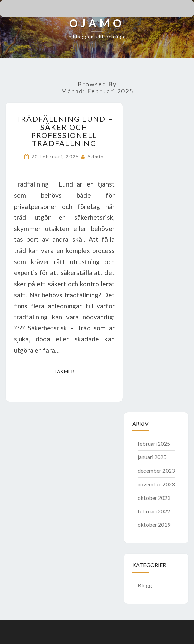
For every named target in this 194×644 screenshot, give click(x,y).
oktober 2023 (154, 498)
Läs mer (66, 371)
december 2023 (156, 471)
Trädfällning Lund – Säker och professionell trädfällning (64, 131)
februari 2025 (154, 443)
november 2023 (156, 484)
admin (96, 157)
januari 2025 (152, 457)
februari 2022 (154, 511)
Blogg (145, 585)
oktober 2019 (154, 524)
